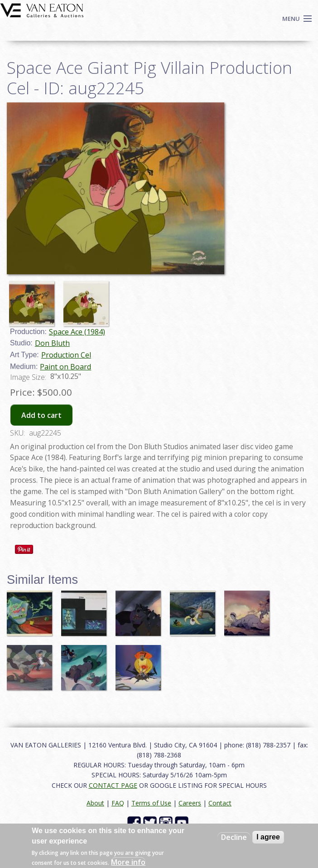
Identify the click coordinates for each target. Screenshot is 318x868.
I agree (268, 837)
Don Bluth (52, 343)
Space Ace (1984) (77, 332)
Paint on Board (65, 367)
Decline (234, 837)
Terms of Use (151, 803)
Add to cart (41, 415)
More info (128, 862)
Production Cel (66, 355)
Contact (220, 803)
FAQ (118, 803)
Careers (190, 803)
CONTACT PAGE (113, 785)
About (95, 803)
